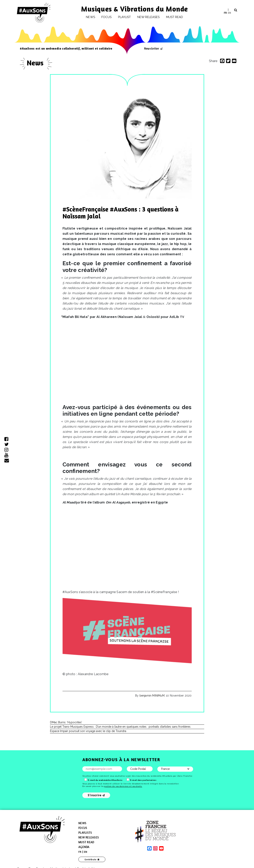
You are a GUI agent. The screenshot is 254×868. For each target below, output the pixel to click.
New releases (149, 17)
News (90, 17)
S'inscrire (96, 795)
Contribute (91, 859)
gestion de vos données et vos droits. (123, 786)
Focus (106, 17)
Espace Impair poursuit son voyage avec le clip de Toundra (88, 731)
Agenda (84, 847)
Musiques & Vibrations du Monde (135, 9)
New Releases (89, 837)
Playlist (125, 17)
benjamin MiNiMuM (152, 696)
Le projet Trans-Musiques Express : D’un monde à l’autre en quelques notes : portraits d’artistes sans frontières (120, 727)
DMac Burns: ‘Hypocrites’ (66, 722)
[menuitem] (225, 13)
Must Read (175, 17)
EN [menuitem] (229, 12)
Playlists (85, 833)
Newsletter (152, 48)
